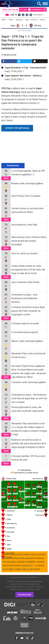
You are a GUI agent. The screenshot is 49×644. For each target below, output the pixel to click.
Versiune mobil (25, 595)
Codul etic (40, 587)
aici (31, 565)
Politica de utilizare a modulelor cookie (25, 589)
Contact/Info (30, 587)
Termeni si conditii (14, 581)
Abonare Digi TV (17, 584)
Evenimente (13, 166)
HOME (4, 20)
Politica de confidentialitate (32, 581)
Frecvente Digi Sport (32, 584)
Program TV (38, 15)
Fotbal (11, 20)
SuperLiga (19, 20)
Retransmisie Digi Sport (15, 587)
